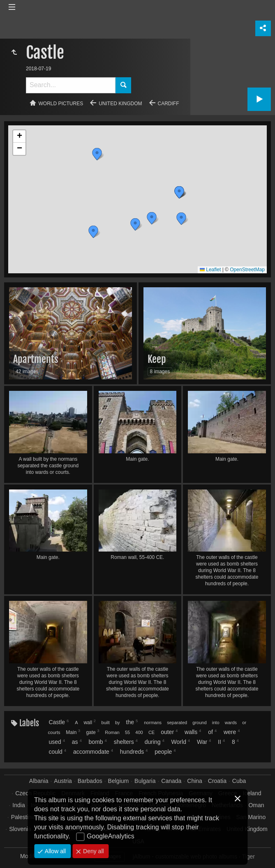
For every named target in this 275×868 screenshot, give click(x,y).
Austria (63, 781)
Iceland (252, 793)
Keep (157, 359)
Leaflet (210, 270)
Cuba (239, 781)
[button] (97, 154)
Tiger (248, 856)
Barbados (90, 781)
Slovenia (20, 829)
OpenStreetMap (247, 270)
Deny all (92, 851)
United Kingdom (120, 104)
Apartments (36, 359)
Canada (171, 781)
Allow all (54, 851)
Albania (39, 781)
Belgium (119, 781)
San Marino (251, 817)
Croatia (217, 781)
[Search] (71, 85)
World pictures (61, 104)
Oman (256, 805)
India (18, 805)
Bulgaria (145, 781)
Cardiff (169, 104)
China (195, 781)
